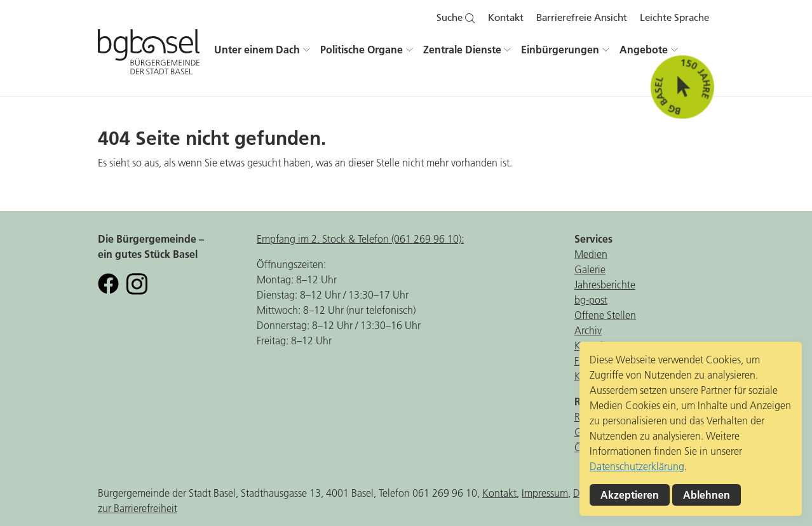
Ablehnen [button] (707, 495)
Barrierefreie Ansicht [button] (582, 18)
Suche (456, 18)
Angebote (644, 50)
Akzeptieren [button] (630, 495)
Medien (591, 254)
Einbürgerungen (560, 50)
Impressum (545, 493)
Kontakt (506, 18)
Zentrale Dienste (462, 50)
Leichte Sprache (674, 18)
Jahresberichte (605, 285)
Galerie (590, 269)
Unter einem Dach (257, 50)
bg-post (591, 300)
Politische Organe (362, 50)
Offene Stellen (605, 315)
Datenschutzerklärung (637, 466)
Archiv (588, 330)
